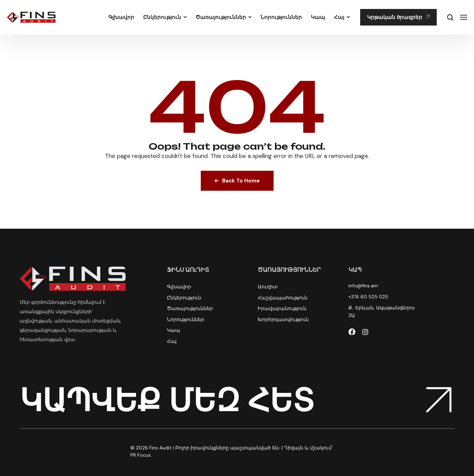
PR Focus (141, 455)
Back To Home (237, 181)
